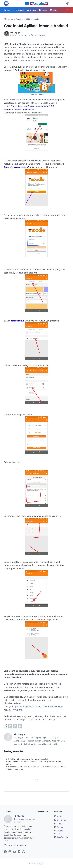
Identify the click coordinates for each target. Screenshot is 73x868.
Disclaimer (60, 820)
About (58, 816)
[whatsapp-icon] (24, 852)
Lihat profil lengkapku (15, 845)
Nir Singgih (19, 816)
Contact (59, 824)
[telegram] (20, 726)
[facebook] (10, 726)
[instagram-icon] (10, 852)
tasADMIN (40, 863)
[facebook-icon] (5, 852)
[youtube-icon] (14, 852)
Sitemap (59, 827)
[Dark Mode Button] (68, 3)
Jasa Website (61, 837)
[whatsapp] (15, 726)
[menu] (6, 3)
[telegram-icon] (19, 852)
